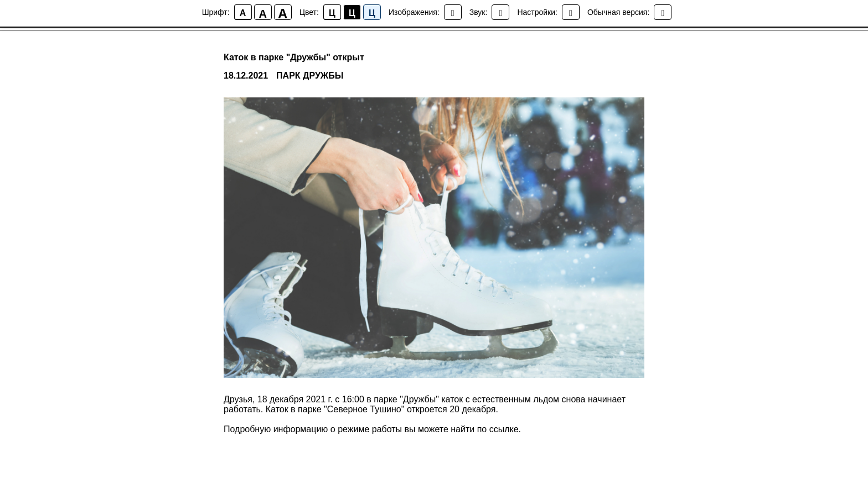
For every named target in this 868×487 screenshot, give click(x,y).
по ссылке (498, 429)
